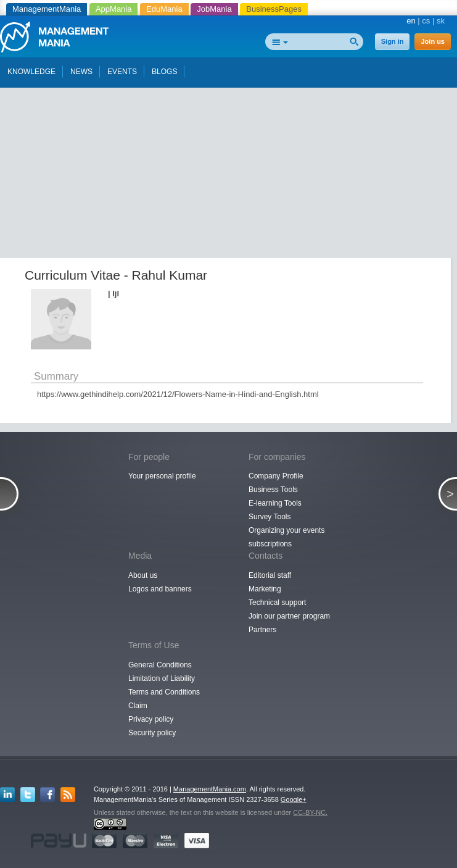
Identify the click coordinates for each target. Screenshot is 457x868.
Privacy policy (151, 719)
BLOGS (164, 72)
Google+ (294, 799)
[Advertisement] (233, 169)
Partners (262, 630)
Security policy (152, 733)
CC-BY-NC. (310, 812)
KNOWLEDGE (31, 72)
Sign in (393, 41)
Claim (138, 706)
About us (143, 575)
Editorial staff (270, 575)
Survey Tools (270, 517)
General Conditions (160, 665)
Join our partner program (289, 616)
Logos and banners (160, 589)
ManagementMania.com (210, 789)
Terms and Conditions (164, 692)
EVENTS (122, 72)
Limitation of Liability (162, 678)
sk (441, 21)
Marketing (265, 589)
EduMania (164, 9)
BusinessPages (274, 9)
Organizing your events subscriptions (286, 537)
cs (426, 21)
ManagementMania (47, 9)
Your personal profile (162, 476)
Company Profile (276, 476)
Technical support (277, 603)
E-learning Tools (275, 503)
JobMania (214, 9)
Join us (433, 41)
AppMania (114, 9)
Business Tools (273, 490)
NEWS (81, 72)
